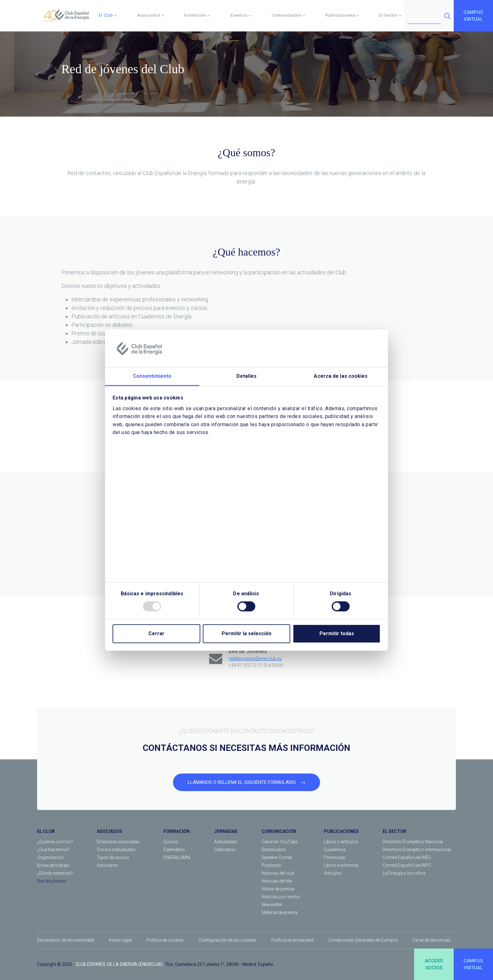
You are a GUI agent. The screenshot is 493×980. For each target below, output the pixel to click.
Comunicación (288, 15)
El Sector (391, 15)
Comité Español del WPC (407, 865)
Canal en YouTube (280, 842)
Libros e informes (341, 865)
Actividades (226, 842)
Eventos (241, 15)
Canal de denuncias (432, 940)
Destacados (274, 850)
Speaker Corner (277, 857)
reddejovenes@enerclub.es (255, 658)
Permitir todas (337, 633)
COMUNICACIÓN (279, 831)
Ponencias (335, 857)
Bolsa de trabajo (53, 865)
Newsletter (272, 905)
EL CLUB (46, 831)
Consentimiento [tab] (152, 376)
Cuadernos (335, 850)
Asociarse (107, 865)
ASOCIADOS (109, 831)
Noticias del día (277, 881)
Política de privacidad (292, 940)
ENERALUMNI (177, 857)
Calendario (174, 850)
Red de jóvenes (52, 881)
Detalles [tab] (246, 376)
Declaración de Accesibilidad (66, 940)
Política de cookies (165, 940)
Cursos (171, 842)
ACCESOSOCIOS (434, 964)
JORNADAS (226, 831)
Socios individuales (116, 850)
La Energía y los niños (404, 873)
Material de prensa (280, 912)
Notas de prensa (278, 889)
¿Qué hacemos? (53, 850)
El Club (108, 15)
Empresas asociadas (118, 842)
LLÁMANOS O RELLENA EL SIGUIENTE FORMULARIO (246, 782)
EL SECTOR (394, 831)
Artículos (333, 873)
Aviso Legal (120, 940)
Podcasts (271, 865)
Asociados (151, 15)
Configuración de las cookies (228, 940)
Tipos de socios (113, 857)
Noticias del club (278, 873)
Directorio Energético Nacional (413, 842)
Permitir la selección (246, 633)
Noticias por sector (281, 897)
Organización (50, 857)
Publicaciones (342, 15)
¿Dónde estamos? (55, 873)
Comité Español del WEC (407, 857)
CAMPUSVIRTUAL (473, 16)
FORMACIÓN (177, 831)
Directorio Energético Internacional (417, 850)
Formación (197, 15)
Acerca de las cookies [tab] (341, 376)
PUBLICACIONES (341, 831)
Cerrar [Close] (156, 633)
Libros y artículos (341, 842)
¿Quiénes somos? (55, 842)
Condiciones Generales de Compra (363, 940)
